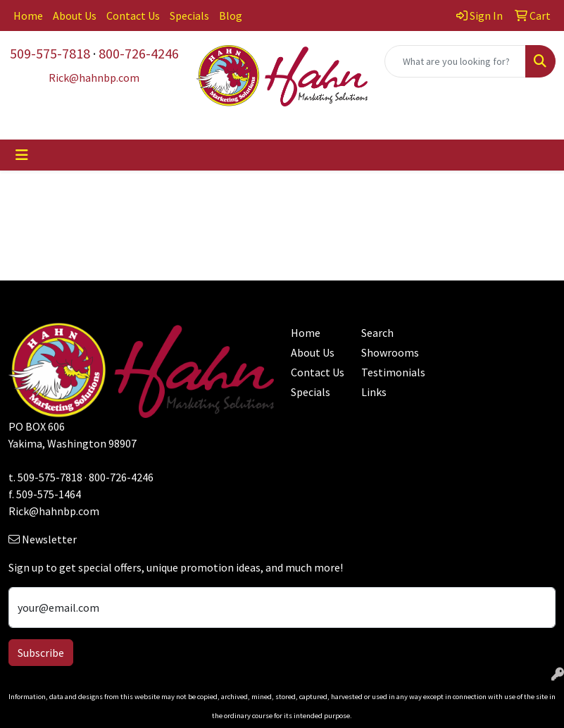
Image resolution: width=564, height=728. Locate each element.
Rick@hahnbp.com (54, 511)
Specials (189, 16)
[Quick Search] (455, 61)
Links (374, 392)
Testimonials (388, 372)
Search (377, 333)
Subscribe (41, 653)
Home (28, 16)
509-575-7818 (50, 53)
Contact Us (133, 16)
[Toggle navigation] (22, 155)
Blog (231, 16)
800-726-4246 (139, 53)
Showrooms (388, 352)
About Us (75, 16)
